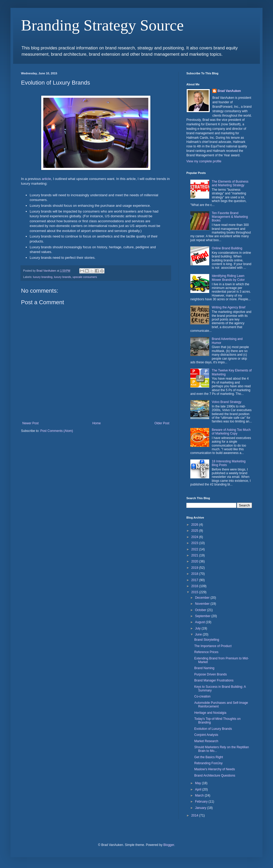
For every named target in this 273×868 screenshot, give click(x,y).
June (199, 634)
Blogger (169, 845)
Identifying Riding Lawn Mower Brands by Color (228, 278)
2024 (195, 537)
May (198, 783)
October (201, 610)
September (203, 616)
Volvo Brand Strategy (227, 402)
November (203, 604)
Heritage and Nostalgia (210, 713)
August (200, 622)
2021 (195, 555)
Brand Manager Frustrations (214, 680)
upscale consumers (85, 277)
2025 (195, 531)
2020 (195, 561)
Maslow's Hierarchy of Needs (215, 769)
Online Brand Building (227, 248)
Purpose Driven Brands (211, 674)
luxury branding (43, 277)
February (202, 802)
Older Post (162, 423)
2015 (195, 592)
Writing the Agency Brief (229, 307)
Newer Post (30, 423)
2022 (195, 549)
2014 (195, 815)
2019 (195, 568)
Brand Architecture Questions (215, 776)
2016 (195, 586)
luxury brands (63, 277)
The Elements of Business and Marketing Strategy (230, 183)
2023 (195, 543)
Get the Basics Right (209, 757)
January (201, 808)
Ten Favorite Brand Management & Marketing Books (230, 217)
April (199, 789)
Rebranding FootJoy (208, 763)
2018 (195, 574)
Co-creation (202, 696)
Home (97, 423)
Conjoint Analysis (206, 735)
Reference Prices (206, 652)
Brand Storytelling (207, 640)
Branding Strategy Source (102, 25)
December (203, 598)
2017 (195, 580)
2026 (195, 525)
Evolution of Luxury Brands (213, 729)
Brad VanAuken (229, 91)
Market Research (206, 741)
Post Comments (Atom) (57, 431)
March (200, 795)
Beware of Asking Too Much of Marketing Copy (231, 432)
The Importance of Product (213, 646)
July (198, 628)
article (46, 179)
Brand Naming (204, 668)
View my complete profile (204, 161)
